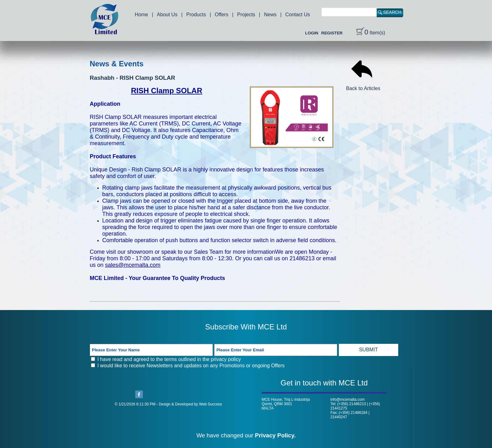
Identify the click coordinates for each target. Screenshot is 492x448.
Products (196, 15)
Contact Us (298, 15)
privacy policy (226, 359)
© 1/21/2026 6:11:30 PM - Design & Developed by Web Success (168, 404)
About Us (167, 15)
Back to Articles (363, 86)
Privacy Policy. (275, 435)
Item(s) (371, 33)
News (270, 15)
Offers (221, 15)
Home (141, 15)
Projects (246, 15)
